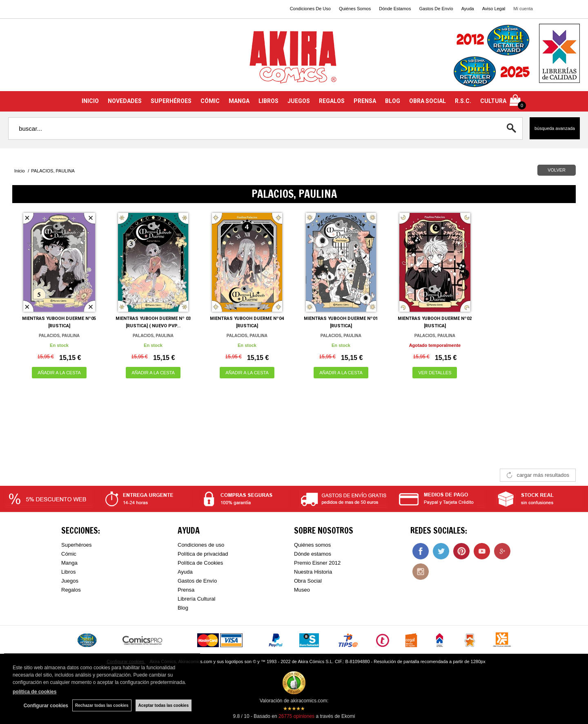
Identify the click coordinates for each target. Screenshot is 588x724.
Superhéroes (76, 545)
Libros (68, 572)
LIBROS (268, 101)
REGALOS (332, 101)
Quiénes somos (312, 545)
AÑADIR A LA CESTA (59, 373)
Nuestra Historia (313, 572)
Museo (302, 590)
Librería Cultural (197, 599)
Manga (69, 563)
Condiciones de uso (201, 545)
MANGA (239, 101)
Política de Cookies (200, 563)
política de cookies (35, 692)
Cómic (69, 554)
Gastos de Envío (197, 581)
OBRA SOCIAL (428, 101)
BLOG (393, 101)
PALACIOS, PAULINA (59, 336)
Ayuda (468, 9)
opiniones (296, 716)
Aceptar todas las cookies (164, 705)
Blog (183, 608)
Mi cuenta (523, 9)
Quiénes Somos (355, 9)
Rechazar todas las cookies (102, 705)
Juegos (70, 581)
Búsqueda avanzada (555, 128)
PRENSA (365, 101)
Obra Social (308, 581)
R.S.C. (463, 101)
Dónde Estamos (395, 9)
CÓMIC (210, 101)
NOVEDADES (125, 101)
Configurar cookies (46, 706)
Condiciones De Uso (310, 9)
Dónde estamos (313, 554)
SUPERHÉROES (171, 101)
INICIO (90, 101)
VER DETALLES (435, 373)
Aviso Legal (494, 9)
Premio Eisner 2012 (317, 563)
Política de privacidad (203, 554)
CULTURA (493, 101)
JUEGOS (299, 101)
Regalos (71, 590)
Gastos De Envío (436, 9)
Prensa (186, 590)
